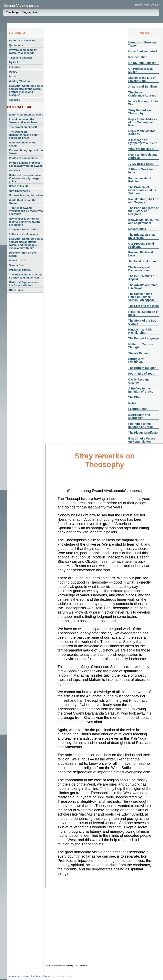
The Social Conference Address (142, 94)
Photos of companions (23, 158)
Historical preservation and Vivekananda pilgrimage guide (26, 178)
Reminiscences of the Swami (23, 144)
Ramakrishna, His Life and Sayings (143, 201)
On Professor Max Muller (141, 70)
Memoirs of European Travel (143, 44)
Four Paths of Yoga (141, 374)
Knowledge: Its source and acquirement (144, 221)
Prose (13, 76)
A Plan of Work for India (141, 171)
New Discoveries (19, 191)
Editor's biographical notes (26, 115)
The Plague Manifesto (143, 433)
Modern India (137, 229)
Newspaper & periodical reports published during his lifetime (25, 222)
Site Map (36, 976)
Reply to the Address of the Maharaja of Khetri (143, 122)
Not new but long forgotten (26, 195)
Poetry (13, 72)
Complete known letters (24, 229)
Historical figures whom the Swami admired (24, 284)
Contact (155, 5)
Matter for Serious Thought (141, 346)
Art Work (15, 170)
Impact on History (20, 270)
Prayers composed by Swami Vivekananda (23, 51)
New (147, 5)
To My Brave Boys (141, 164)
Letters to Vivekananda (23, 234)
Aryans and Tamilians (143, 87)
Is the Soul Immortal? (143, 51)
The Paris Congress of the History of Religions (144, 211)
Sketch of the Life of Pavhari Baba (142, 79)
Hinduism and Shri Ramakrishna (141, 331)
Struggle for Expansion (136, 360)
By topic (14, 62)
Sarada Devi (17, 265)
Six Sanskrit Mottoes (142, 261)
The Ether (135, 397)
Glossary (15, 100)
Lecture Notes (138, 409)
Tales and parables (21, 58)
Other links (16, 290)
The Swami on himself (23, 127)
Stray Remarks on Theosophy (140, 112)
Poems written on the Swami (22, 254)
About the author (19, 976)
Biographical (29, 12)
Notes (132, 403)
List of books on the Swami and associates (23, 121)
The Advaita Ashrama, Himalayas (143, 287)
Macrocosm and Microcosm (139, 416)
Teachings (13, 12)
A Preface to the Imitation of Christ (141, 390)
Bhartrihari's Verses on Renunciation (142, 440)
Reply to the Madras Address (142, 133)
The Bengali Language (144, 338)
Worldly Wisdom (19, 81)
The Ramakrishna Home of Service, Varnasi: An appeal (141, 297)
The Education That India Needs (142, 236)
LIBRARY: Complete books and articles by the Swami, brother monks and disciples (26, 90)
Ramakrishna (17, 260)
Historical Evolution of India (144, 313)
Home (139, 5)
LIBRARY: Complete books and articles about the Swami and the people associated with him (26, 243)
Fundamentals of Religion (140, 180)
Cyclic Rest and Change (139, 381)
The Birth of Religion (142, 368)
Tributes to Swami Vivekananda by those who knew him (26, 211)
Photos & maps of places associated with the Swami (26, 164)
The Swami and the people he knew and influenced (26, 276)
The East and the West (144, 306)
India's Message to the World (144, 103)
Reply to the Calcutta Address (142, 156)
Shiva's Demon (139, 353)
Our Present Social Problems (141, 245)
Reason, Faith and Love (141, 254)
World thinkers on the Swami (23, 202)
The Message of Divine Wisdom (139, 269)
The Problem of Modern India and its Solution (142, 190)
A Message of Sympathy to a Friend (143, 142)
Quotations (16, 45)
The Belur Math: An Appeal (141, 278)
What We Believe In (141, 149)
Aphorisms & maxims (23, 41)
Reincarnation (138, 57)
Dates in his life (19, 186)
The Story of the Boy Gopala (142, 322)
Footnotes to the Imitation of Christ (141, 425)
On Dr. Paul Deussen (142, 63)
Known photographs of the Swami (26, 152)
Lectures (14, 67)
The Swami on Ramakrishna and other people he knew (24, 135)
